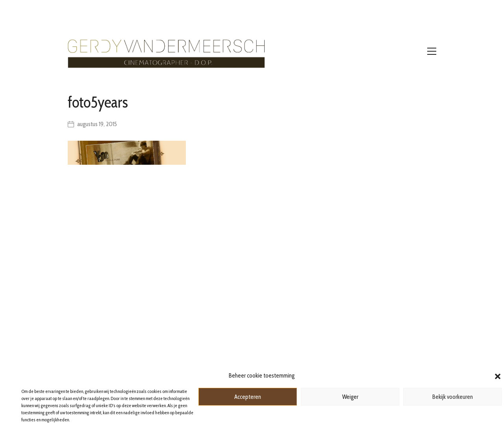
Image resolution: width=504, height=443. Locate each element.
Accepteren (248, 397)
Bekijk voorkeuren (453, 397)
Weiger (350, 397)
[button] (498, 376)
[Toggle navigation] (432, 51)
